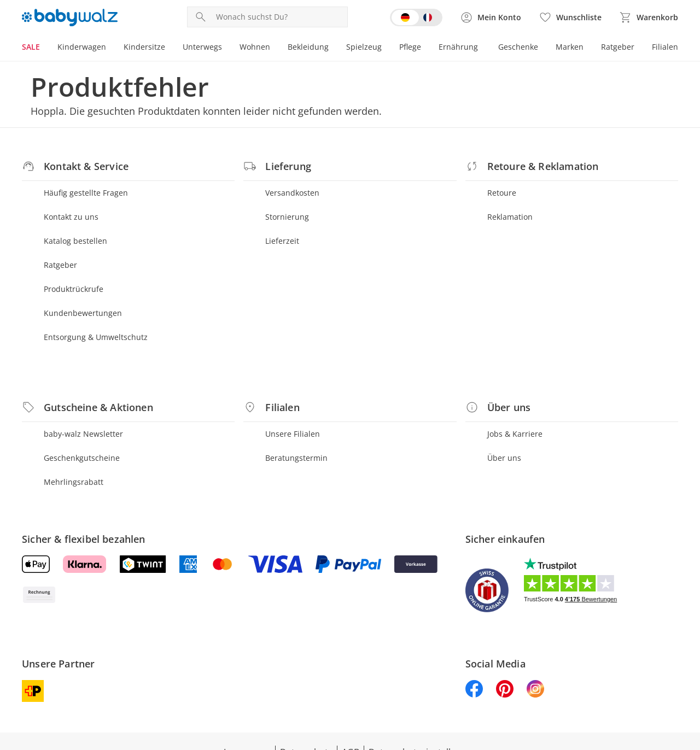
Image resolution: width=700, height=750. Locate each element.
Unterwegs (202, 47)
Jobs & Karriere (515, 434)
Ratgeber (618, 47)
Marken (570, 47)
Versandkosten (292, 193)
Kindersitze (144, 47)
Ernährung (458, 47)
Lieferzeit (282, 241)
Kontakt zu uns (71, 217)
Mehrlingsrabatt (74, 482)
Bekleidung (308, 47)
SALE (31, 47)
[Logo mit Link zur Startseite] (70, 17)
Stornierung (287, 217)
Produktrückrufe (74, 289)
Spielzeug (364, 47)
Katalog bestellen (75, 241)
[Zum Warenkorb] (649, 17)
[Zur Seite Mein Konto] (491, 17)
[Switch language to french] (416, 17)
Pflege (410, 47)
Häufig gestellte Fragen (86, 193)
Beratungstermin (296, 458)
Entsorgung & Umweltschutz (96, 337)
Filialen (665, 47)
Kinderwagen (82, 47)
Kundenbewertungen (83, 313)
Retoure (502, 193)
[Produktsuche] (279, 17)
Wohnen (255, 47)
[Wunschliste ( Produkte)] (570, 17)
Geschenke (518, 47)
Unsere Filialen (293, 434)
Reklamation (510, 217)
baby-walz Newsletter (83, 434)
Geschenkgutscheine (82, 458)
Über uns (504, 458)
